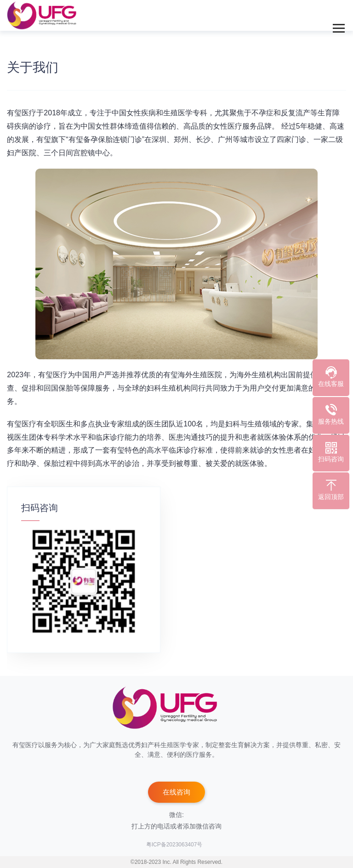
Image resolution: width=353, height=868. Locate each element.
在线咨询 (176, 792)
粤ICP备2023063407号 (174, 845)
